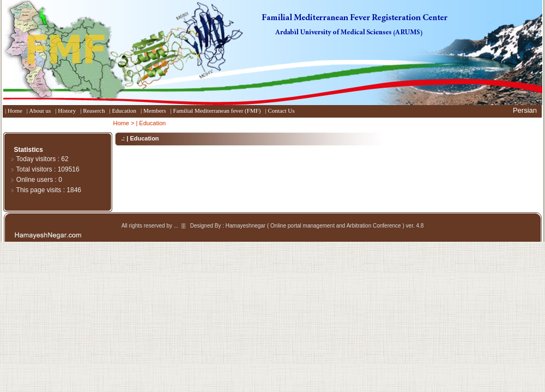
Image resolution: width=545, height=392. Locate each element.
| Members (153, 111)
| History (65, 111)
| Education (123, 111)
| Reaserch (92, 111)
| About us (39, 111)
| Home (14, 111)
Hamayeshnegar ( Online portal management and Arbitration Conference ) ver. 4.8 (325, 226)
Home (121, 123)
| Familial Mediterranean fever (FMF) (216, 111)
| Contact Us (280, 111)
